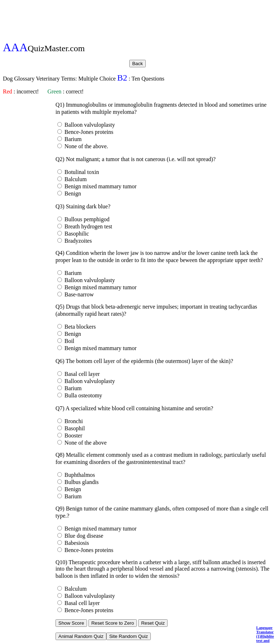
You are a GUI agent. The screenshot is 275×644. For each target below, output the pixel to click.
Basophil (74, 428)
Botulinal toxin (81, 172)
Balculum (75, 179)
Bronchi (73, 421)
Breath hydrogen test (88, 226)
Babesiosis (76, 543)
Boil (69, 341)
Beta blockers (79, 327)
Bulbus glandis (81, 482)
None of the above (85, 443)
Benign (72, 193)
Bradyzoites (77, 241)
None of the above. (86, 146)
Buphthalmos (79, 475)
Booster (73, 435)
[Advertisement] (137, 19)
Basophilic (76, 234)
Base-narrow (78, 294)
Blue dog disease (83, 536)
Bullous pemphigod (86, 219)
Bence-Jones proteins (88, 132)
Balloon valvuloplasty (89, 125)
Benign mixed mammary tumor (100, 186)
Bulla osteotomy (83, 395)
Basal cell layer (81, 374)
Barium (72, 139)
